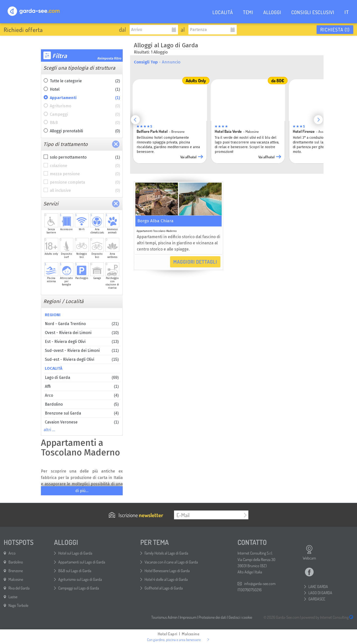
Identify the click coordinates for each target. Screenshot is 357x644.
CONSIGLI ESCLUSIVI (313, 12)
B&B (85, 123)
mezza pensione (85, 174)
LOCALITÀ (223, 12)
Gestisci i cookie (240, 617)
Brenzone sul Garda (82, 413)
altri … (49, 430)
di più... (82, 491)
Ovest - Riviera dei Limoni (82, 333)
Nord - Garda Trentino (82, 324)
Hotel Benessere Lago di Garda (167, 571)
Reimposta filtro (109, 58)
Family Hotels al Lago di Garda (166, 553)
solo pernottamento (85, 157)
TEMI (248, 12)
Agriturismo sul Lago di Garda (80, 579)
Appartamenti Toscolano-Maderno (157, 231)
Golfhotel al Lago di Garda (164, 588)
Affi (82, 386)
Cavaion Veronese (82, 422)
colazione (85, 166)
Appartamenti (85, 98)
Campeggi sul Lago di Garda (79, 588)
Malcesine (16, 579)
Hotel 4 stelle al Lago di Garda (166, 579)
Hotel (85, 89)
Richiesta (335, 29)
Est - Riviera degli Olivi (82, 342)
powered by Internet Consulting (327, 617)
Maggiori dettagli (195, 262)
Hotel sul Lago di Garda (75, 553)
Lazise (13, 597)
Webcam (309, 553)
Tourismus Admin (164, 617)
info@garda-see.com (260, 584)
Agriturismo (85, 106)
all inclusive (85, 191)
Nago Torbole (18, 605)
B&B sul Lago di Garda (75, 571)
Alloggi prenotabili (85, 131)
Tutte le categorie (85, 81)
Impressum (188, 617)
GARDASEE (317, 599)
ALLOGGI (272, 12)
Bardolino (82, 404)
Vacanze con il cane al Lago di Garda (171, 562)
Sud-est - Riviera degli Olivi (82, 359)
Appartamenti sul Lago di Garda (82, 562)
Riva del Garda (19, 588)
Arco (82, 395)
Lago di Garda (82, 378)
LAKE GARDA (318, 587)
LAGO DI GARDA (320, 593)
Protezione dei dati (212, 617)
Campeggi (85, 114)
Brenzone (16, 571)
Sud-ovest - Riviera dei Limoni (82, 350)
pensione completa (85, 182)
